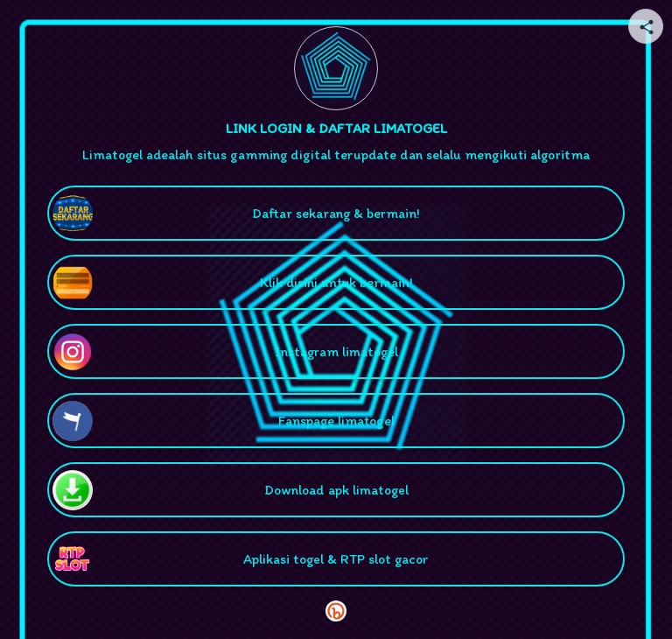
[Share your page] (646, 26)
